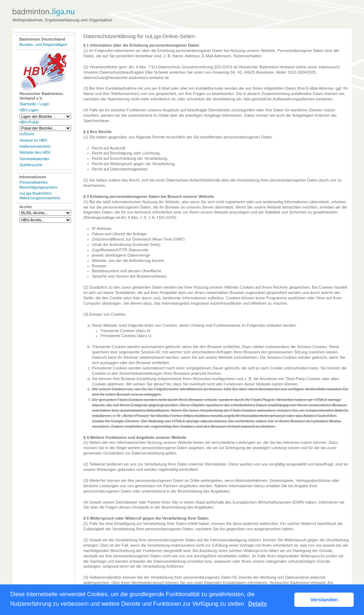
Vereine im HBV (34, 140)
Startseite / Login (34, 104)
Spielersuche (31, 165)
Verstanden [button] (324, 600)
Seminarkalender (35, 159)
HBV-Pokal (29, 122)
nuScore (27, 134)
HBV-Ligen (29, 110)
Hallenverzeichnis (35, 146)
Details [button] (257, 604)
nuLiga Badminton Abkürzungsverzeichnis (40, 196)
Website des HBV (35, 152)
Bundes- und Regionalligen (43, 44)
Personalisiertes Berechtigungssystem (39, 185)
